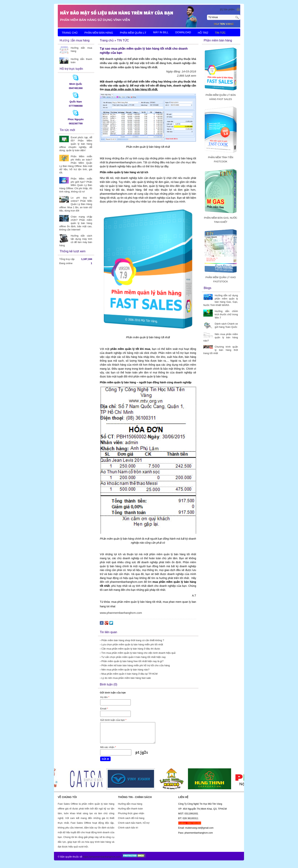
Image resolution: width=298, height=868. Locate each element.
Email (104, 709)
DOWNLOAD (183, 32)
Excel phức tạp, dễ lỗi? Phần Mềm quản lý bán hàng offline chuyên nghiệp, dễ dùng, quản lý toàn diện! (76, 144)
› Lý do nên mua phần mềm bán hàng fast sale (125, 678)
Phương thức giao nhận (131, 813)
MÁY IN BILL (161, 32)
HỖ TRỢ (203, 33)
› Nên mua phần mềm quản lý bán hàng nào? (125, 670)
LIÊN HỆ (67, 41)
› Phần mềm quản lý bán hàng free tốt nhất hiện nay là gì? (132, 661)
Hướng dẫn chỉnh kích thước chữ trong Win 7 (226, 314)
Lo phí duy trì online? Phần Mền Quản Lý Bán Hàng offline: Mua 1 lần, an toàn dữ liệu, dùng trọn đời (76, 204)
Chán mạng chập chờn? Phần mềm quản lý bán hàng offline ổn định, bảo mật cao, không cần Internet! (76, 223)
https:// (87, 857)
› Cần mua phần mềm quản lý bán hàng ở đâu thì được (130, 649)
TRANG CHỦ (70, 33)
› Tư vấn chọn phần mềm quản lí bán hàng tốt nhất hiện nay (133, 657)
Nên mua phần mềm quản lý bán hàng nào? (221, 337)
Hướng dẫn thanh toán (130, 809)
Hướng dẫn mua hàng (130, 804)
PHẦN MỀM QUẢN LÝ (133, 33)
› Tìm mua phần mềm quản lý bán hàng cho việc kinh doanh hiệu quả (138, 653)
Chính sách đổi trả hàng (131, 818)
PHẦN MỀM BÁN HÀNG (99, 33)
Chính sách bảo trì (128, 828)
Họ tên (105, 697)
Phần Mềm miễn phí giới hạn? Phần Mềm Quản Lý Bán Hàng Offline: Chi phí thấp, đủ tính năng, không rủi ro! (76, 185)
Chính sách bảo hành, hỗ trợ (134, 823)
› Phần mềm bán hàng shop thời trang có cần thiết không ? (132, 640)
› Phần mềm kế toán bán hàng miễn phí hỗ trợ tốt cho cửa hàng (135, 665)
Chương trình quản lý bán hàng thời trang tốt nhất (221, 350)
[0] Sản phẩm (227, 9)
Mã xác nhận (108, 747)
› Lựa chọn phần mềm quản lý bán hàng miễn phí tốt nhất (131, 644)
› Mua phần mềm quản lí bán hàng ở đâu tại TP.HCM (129, 674)
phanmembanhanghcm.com (106, 857)
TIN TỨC (220, 33)
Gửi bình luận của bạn (113, 720)
